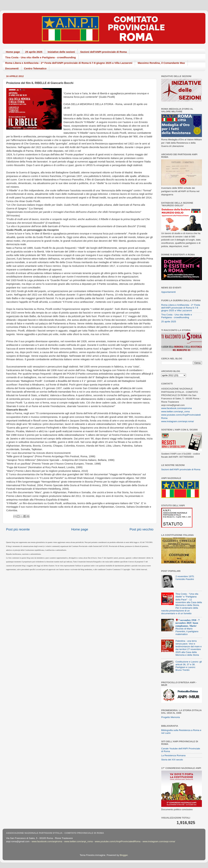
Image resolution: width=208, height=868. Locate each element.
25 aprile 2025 (34, 52)
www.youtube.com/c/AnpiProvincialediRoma (118, 841)
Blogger (124, 855)
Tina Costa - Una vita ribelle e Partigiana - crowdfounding (40, 57)
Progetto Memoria (170, 717)
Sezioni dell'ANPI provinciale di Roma (104, 52)
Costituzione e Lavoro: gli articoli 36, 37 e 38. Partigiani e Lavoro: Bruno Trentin (189, 666)
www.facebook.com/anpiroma (176, 408)
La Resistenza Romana (173, 755)
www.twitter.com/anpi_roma (175, 412)
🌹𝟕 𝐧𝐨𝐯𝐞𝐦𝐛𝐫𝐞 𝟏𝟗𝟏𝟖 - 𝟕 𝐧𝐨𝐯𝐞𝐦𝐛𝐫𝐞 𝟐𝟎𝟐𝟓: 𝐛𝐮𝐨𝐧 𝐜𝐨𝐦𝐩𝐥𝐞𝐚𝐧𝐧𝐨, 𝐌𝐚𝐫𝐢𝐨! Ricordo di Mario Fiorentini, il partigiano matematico (187, 627)
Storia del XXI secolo (172, 760)
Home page (13, 52)
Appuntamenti (168, 292)
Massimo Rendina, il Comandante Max (161, 63)
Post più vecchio (141, 529)
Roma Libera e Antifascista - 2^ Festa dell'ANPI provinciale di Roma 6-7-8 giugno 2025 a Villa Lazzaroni (69, 63)
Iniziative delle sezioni (61, 52)
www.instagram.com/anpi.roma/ (177, 421)
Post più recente (18, 529)
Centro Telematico (35, 68)
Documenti (12, 68)
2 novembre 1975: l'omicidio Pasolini (185, 578)
